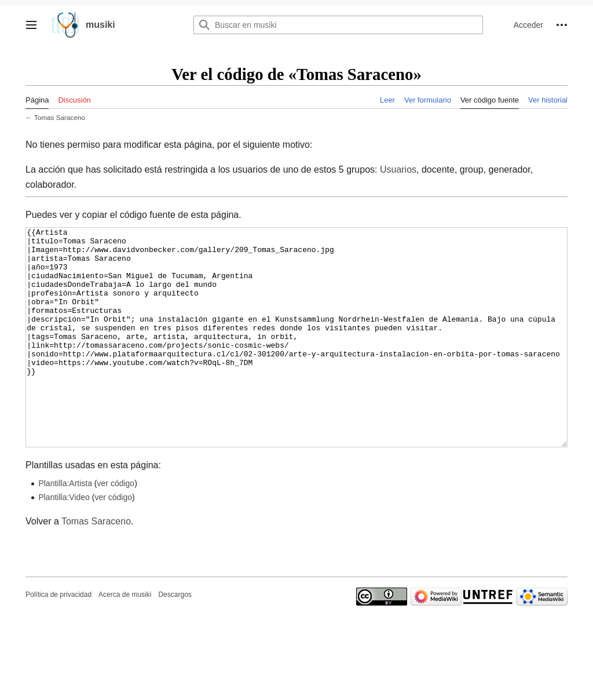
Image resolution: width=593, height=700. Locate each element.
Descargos (175, 638)
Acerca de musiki (125, 638)
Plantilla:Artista (65, 527)
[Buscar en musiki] (338, 25)
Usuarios (398, 169)
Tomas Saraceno (60, 117)
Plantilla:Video (64, 541)
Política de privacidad (58, 638)
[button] (31, 25)
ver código (116, 527)
